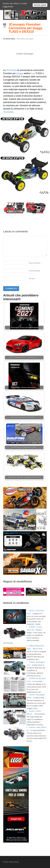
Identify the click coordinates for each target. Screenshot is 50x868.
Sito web (32, 278)
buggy (20, 73)
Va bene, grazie (40, 5)
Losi (33, 73)
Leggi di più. (8, 6)
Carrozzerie (21, 39)
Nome (35, 263)
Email (34, 271)
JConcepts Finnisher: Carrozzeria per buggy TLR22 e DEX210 (25, 28)
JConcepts (29, 39)
